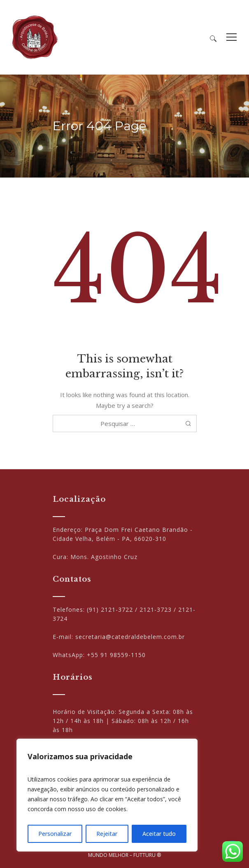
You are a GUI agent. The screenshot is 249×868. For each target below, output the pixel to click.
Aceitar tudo (159, 834)
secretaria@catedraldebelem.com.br (130, 637)
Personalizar (55, 834)
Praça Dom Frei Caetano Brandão (136, 530)
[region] (107, 795)
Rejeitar (107, 834)
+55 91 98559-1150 (116, 655)
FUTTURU (144, 855)
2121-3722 (117, 609)
